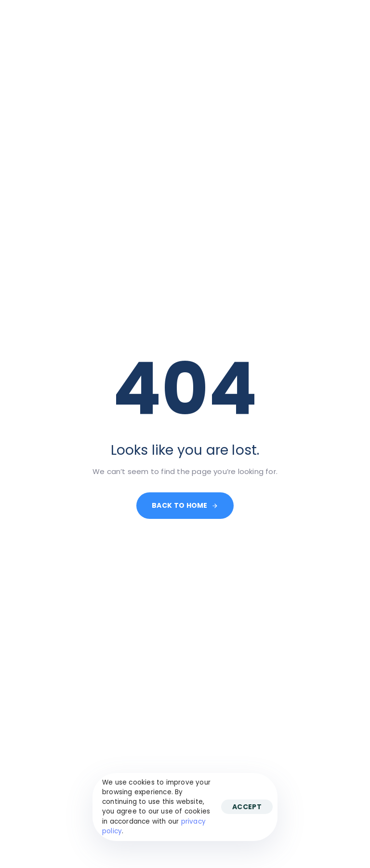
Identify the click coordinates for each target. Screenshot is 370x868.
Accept (247, 807)
